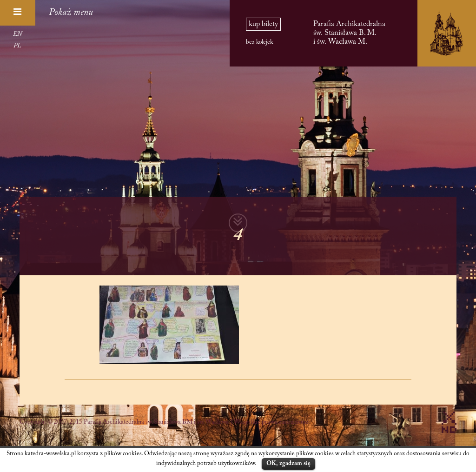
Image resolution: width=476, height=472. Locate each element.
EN (17, 34)
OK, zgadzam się (288, 463)
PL (17, 46)
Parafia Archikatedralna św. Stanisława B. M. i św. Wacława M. (349, 33)
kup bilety (263, 24)
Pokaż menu (71, 13)
